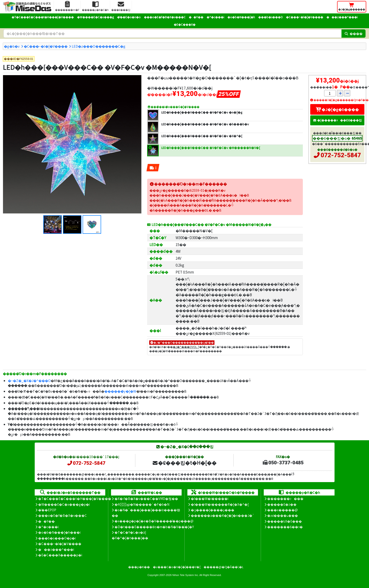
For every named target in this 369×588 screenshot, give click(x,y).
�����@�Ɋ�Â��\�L (223, 567)
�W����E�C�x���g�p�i (64, 504)
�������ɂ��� (285, 499)
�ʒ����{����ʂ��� (213, 510)
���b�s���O (270, 17)
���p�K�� (139, 567)
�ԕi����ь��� (283, 515)
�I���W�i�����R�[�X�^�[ (220, 504)
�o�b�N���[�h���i (59, 532)
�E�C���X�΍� (185, 24)
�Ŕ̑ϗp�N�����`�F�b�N (142, 504)
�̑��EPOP (47, 510)
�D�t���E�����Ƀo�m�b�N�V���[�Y (154, 527)
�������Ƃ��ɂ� (285, 527)
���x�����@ (282, 510)
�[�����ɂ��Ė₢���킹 (337, 120)
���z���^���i (342, 17)
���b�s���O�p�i (57, 538)
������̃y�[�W (120, 391)
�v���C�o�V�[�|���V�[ (177, 567)
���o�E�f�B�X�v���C (165, 17)
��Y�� (196, 17)
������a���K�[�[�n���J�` (223, 515)
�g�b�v (12, 46)
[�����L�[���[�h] (172, 34)
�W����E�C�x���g (95, 17)
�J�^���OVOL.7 (186, 347)
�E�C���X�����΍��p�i (60, 555)
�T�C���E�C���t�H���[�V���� (43, 17)
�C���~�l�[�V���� (305, 17)
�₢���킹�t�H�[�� (184, 463)
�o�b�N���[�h (241, 17)
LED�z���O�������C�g (99, 46)
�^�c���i (215, 17)
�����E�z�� (282, 504)
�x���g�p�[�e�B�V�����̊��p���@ (154, 521)
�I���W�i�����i (210, 499)
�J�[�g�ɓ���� (337, 109)
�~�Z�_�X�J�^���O (29, 380)
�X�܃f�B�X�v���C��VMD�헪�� (146, 499)
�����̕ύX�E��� (284, 521)
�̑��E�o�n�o (129, 17)
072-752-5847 (341, 155)
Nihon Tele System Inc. (186, 575)
